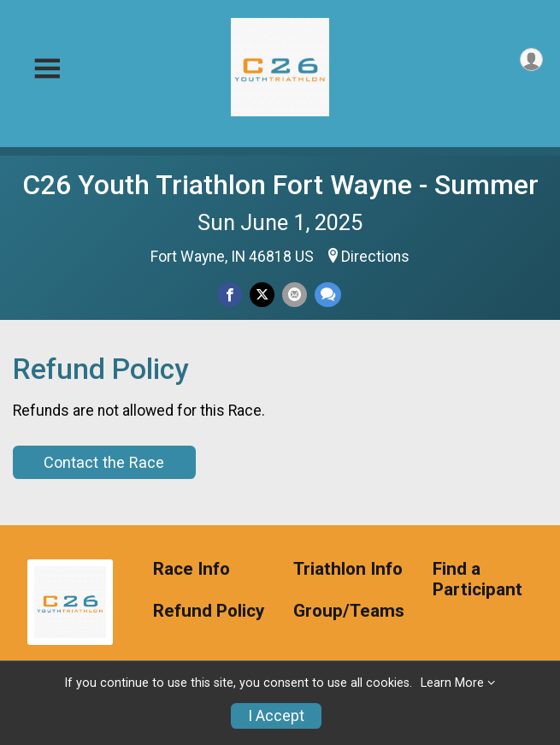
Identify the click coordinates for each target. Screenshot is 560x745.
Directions (375, 257)
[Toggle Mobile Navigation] (47, 69)
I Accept (276, 716)
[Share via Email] (295, 295)
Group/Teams (349, 611)
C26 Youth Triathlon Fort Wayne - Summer (280, 185)
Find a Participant (477, 579)
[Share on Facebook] (230, 295)
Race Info (192, 569)
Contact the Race (104, 462)
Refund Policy (209, 611)
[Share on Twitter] (262, 295)
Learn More (452, 683)
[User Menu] (531, 59)
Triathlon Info (348, 569)
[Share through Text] (328, 295)
